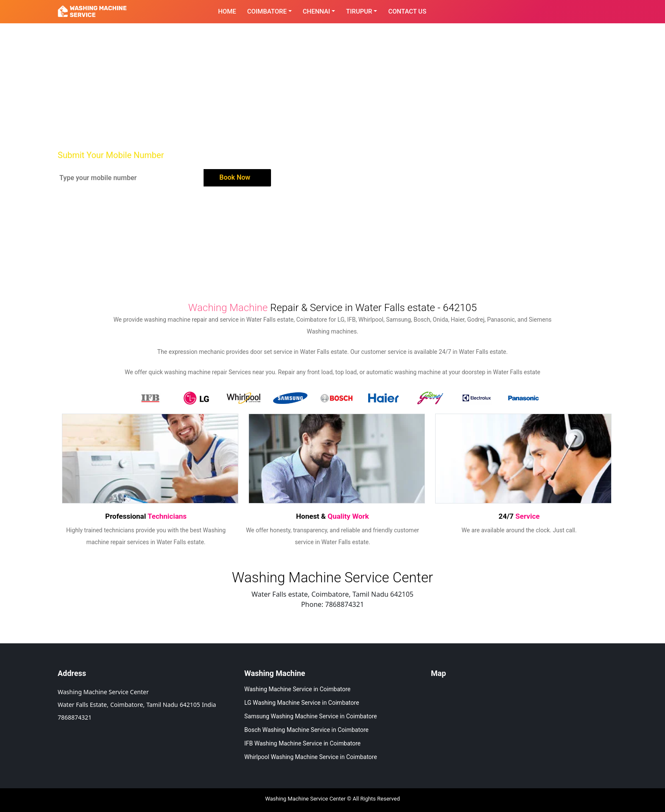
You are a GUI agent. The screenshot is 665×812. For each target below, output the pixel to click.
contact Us (407, 11)
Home (227, 11)
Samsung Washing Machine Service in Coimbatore (311, 716)
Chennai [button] (317, 11)
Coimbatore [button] (267, 11)
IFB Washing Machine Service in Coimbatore (302, 743)
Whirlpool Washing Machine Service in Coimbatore (311, 757)
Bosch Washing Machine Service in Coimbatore (306, 730)
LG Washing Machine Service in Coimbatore (302, 703)
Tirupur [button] (359, 11)
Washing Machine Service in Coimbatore (297, 689)
